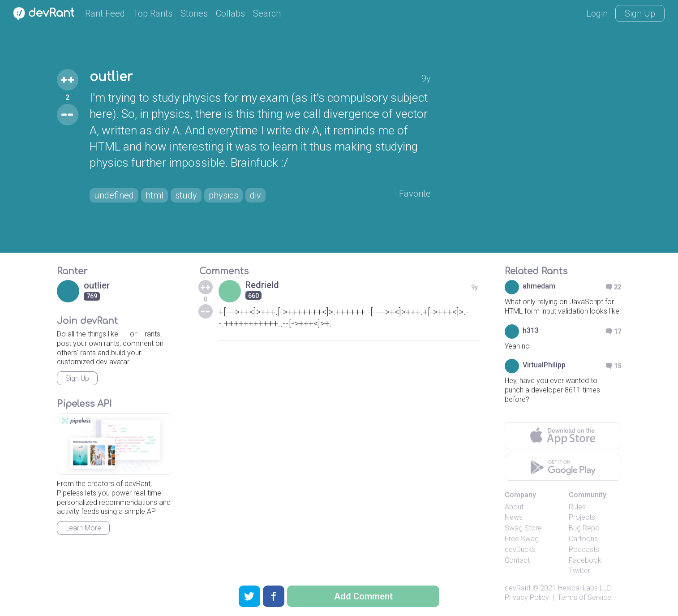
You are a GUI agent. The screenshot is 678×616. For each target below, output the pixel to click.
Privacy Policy (527, 597)
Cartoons (583, 539)
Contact (517, 560)
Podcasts (584, 549)
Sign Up (640, 13)
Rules (577, 507)
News (514, 517)
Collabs (230, 13)
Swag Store (523, 528)
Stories (194, 13)
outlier (111, 77)
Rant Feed (105, 13)
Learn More (83, 528)
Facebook (585, 560)
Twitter (579, 571)
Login (597, 13)
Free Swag (522, 539)
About (514, 507)
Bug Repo (584, 528)
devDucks (520, 549)
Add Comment (363, 596)
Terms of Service (584, 597)
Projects (582, 517)
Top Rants (153, 13)
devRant (518, 588)
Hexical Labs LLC (584, 588)
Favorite (415, 194)
